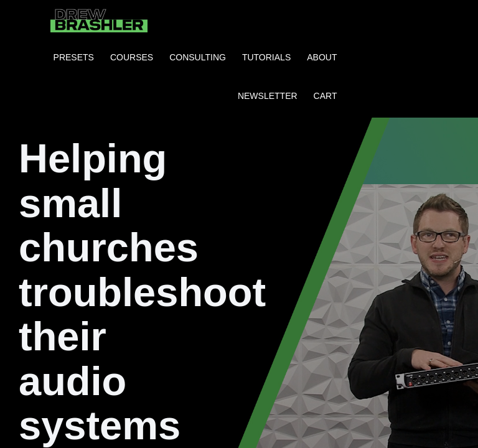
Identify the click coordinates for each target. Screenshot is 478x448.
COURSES (132, 57)
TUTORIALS (266, 57)
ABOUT (322, 57)
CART (326, 96)
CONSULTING (198, 57)
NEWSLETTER (268, 96)
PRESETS (74, 57)
